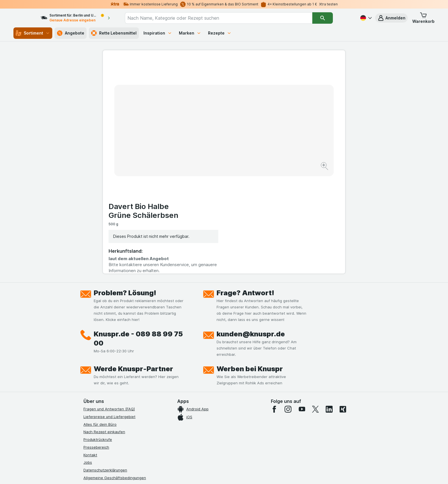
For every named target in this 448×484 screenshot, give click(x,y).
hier (179, 435)
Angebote (71, 33)
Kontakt (90, 351)
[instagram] (288, 305)
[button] (391, 18)
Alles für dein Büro (100, 320)
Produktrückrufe (98, 335)
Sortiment (33, 33)
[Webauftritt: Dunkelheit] (250, 473)
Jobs (88, 358)
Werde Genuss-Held (101, 389)
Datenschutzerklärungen (105, 366)
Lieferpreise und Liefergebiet (109, 312)
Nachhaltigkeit (96, 396)
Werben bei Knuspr (250, 265)
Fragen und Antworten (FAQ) (109, 305)
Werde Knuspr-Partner (133, 265)
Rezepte (220, 33)
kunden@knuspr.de (251, 230)
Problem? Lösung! (125, 189)
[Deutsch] (365, 18)
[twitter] (315, 305)
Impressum (93, 381)
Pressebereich (96, 343)
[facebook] (274, 305)
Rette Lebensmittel (114, 33)
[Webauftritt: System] (195, 473)
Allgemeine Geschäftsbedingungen (115, 373)
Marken (190, 33)
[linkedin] (329, 305)
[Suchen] (333, 18)
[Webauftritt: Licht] (221, 473)
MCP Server (94, 412)
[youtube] (302, 305)
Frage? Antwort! (245, 189)
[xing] (343, 305)
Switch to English (235, 449)
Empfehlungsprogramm (104, 404)
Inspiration (158, 33)
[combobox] (229, 18)
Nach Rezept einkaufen (104, 328)
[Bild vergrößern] (204, 149)
